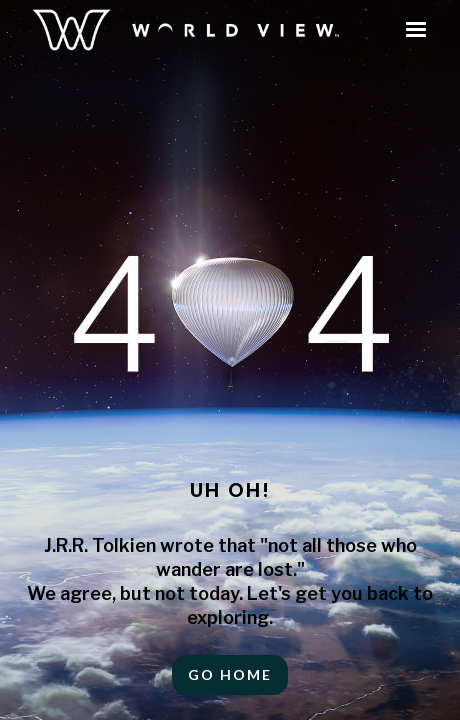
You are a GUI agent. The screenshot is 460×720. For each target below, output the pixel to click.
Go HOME (230, 674)
